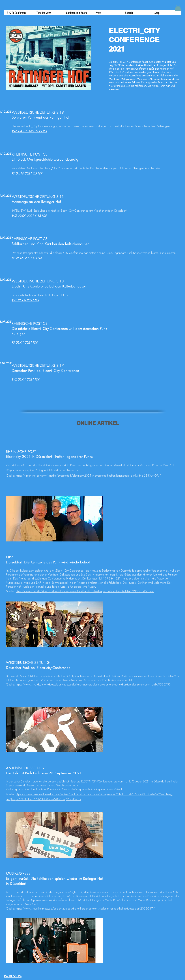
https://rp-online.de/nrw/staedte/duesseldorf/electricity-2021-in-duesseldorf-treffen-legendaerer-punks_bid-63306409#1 (89, 475)
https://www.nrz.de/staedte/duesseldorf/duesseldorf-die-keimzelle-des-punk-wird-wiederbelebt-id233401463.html (85, 591)
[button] (107, 13)
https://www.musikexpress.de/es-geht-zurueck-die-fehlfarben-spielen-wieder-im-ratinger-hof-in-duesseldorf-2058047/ (85, 908)
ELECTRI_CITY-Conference (97, 781)
